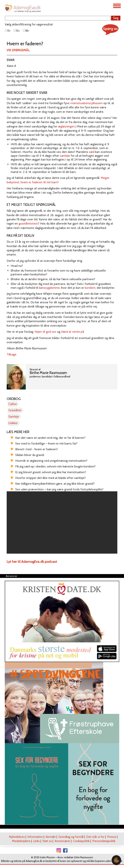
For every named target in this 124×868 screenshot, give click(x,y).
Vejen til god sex (45, 332)
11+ (8, 31)
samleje (65, 156)
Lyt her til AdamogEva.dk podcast (32, 562)
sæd (92, 152)
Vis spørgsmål (18, 50)
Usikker (13, 423)
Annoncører (62, 841)
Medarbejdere (21, 841)
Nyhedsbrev (17, 837)
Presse (112, 837)
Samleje (14, 417)
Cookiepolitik (81, 841)
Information (35, 837)
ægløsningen (66, 126)
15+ (17, 31)
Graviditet (15, 410)
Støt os (47, 841)
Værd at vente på (72, 332)
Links (36, 841)
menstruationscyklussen (87, 103)
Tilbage (12, 354)
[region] (62, 522)
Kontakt (51, 837)
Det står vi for (95, 837)
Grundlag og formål (71, 837)
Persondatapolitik (104, 841)
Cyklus (13, 404)
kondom (90, 288)
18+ (26, 31)
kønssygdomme (49, 288)
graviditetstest (28, 223)
